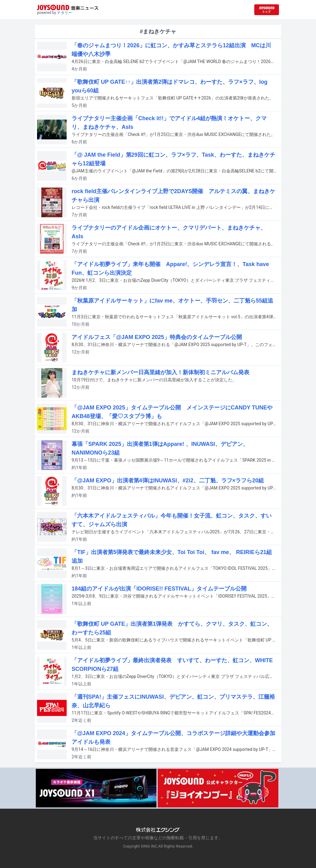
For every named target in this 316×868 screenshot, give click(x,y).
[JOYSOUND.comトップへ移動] (267, 10)
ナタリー (64, 13)
